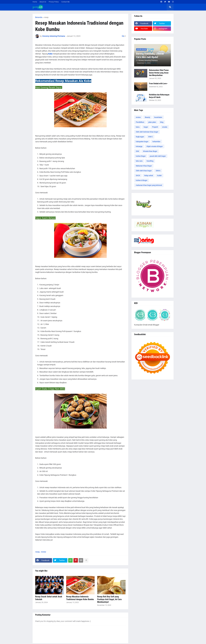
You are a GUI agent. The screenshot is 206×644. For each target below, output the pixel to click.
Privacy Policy (54, 2)
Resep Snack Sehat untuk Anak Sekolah (49, 598)
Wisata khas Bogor (150, 151)
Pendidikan (140, 122)
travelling (150, 161)
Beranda (39, 17)
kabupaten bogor (142, 142)
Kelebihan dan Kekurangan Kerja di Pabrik (159, 96)
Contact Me (65, 2)
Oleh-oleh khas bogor (144, 171)
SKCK (138, 175)
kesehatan (158, 117)
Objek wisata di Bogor (155, 146)
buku (138, 127)
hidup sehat (149, 175)
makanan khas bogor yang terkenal (149, 185)
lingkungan (140, 137)
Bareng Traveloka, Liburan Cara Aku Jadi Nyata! (150, 55)
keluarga (139, 146)
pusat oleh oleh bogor (158, 156)
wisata (165, 127)
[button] (170, 7)
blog (162, 122)
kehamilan (156, 142)
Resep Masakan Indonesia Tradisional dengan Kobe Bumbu (80, 598)
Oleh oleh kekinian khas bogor (147, 132)
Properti (155, 127)
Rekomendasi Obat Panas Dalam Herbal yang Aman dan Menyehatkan (159, 73)
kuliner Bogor (141, 156)
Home (35, 2)
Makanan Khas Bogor (144, 166)
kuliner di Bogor (142, 180)
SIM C (150, 137)
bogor (146, 127)
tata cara (139, 161)
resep (46, 17)
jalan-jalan (152, 122)
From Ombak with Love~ (158, 84)
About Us (43, 2)
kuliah (159, 175)
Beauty (147, 117)
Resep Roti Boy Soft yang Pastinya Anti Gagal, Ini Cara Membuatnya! (109, 599)
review (43, 552)
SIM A (158, 171)
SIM (137, 151)
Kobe (50, 54)
